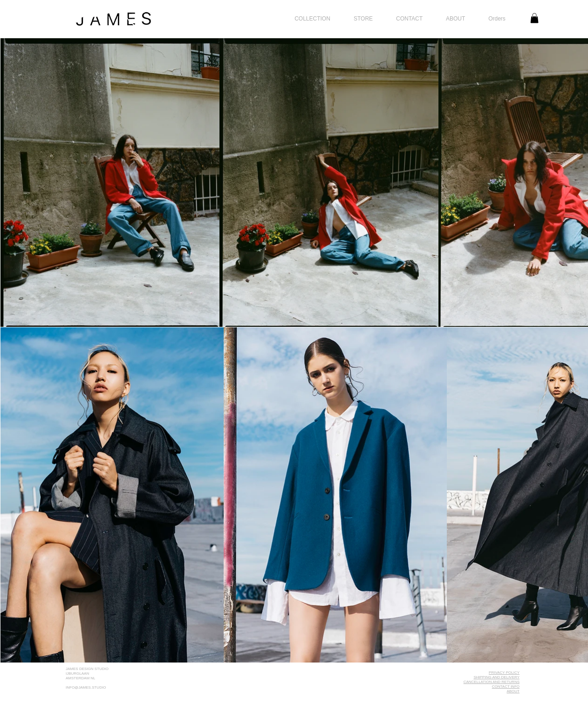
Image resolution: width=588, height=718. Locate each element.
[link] (534, 18)
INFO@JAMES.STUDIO (86, 687)
